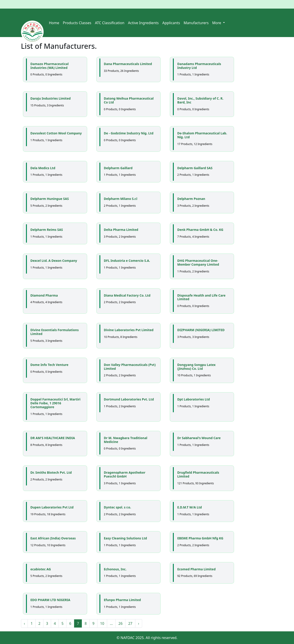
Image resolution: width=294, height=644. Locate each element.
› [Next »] (139, 623)
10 (102, 623)
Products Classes (77, 23)
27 (130, 623)
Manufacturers (196, 23)
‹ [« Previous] (25, 623)
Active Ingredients (143, 23)
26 (120, 623)
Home (54, 23)
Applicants (171, 23)
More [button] (217, 23)
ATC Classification (110, 23)
